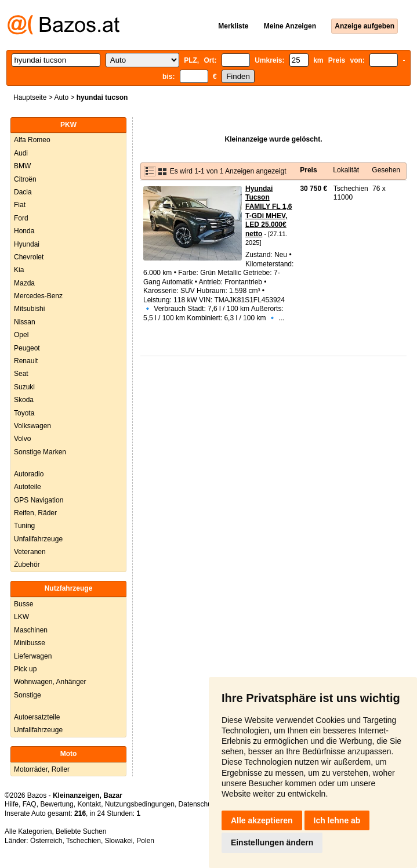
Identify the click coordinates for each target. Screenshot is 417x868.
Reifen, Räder (35, 513)
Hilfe (12, 804)
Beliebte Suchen (81, 831)
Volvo (22, 439)
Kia (19, 270)
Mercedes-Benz (38, 296)
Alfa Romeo (32, 140)
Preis (308, 170)
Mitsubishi (29, 309)
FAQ (30, 804)
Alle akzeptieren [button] (262, 820)
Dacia (23, 192)
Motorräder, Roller (42, 769)
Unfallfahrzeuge (38, 539)
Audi (21, 153)
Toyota (24, 413)
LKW (21, 617)
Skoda (24, 400)
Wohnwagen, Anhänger (50, 682)
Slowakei (119, 841)
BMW (22, 166)
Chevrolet (29, 257)
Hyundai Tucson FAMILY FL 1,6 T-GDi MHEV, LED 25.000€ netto (269, 211)
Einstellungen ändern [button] (272, 842)
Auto (61, 97)
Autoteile (28, 487)
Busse (23, 604)
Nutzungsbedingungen (140, 804)
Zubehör (27, 565)
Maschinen (31, 630)
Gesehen (386, 170)
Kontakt (89, 804)
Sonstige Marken (40, 452)
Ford (21, 218)
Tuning (24, 526)
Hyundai (27, 244)
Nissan (25, 322)
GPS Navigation (39, 500)
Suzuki (24, 387)
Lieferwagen (33, 656)
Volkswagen (32, 426)
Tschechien (84, 841)
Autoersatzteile (37, 717)
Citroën (25, 179)
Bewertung (57, 804)
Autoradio (29, 474)
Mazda (24, 283)
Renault (26, 361)
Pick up (25, 669)
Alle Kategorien (28, 831)
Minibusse (30, 643)
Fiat (20, 205)
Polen (145, 841)
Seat (21, 374)
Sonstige (28, 695)
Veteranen (30, 552)
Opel (21, 335)
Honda (24, 231)
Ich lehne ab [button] (337, 820)
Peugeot (27, 348)
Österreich (46, 841)
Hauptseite (30, 97)
